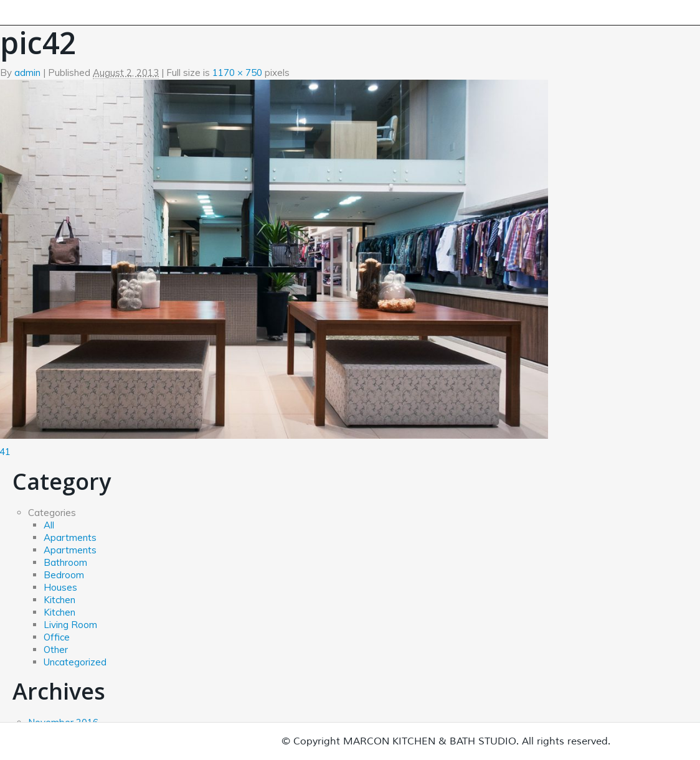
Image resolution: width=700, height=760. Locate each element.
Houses (60, 587)
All (49, 525)
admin (27, 73)
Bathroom (65, 562)
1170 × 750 (237, 73)
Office (57, 637)
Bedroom (64, 575)
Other (56, 650)
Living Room (70, 625)
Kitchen (59, 600)
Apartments (70, 537)
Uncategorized (75, 662)
